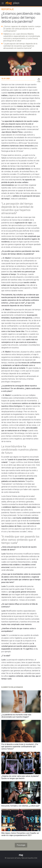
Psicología (21, 845)
